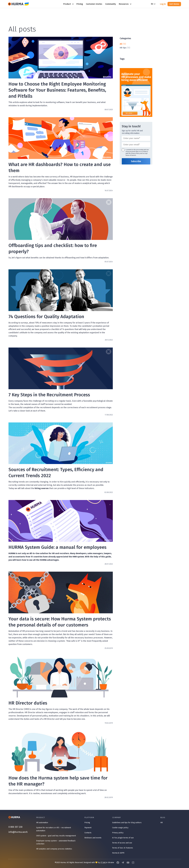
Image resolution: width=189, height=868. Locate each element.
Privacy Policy (135, 153)
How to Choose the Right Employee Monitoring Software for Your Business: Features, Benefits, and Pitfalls (57, 90)
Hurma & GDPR (118, 853)
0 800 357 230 (15, 827)
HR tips (123, 48)
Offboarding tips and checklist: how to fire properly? (53, 248)
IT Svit (103, 863)
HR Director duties (28, 703)
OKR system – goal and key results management (56, 836)
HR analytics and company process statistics (54, 849)
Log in (163, 4)
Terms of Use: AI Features (123, 848)
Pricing (87, 823)
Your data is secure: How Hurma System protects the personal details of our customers (60, 622)
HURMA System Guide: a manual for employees (57, 547)
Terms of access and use (122, 843)
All (121, 44)
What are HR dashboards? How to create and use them (60, 168)
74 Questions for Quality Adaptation (46, 317)
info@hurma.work (18, 832)
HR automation (42, 823)
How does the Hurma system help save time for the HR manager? (58, 781)
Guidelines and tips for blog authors (127, 823)
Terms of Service (131, 155)
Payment (88, 828)
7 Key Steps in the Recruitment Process (49, 395)
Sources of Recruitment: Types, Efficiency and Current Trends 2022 (56, 473)
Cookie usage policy (120, 828)
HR (162, 823)
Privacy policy (118, 833)
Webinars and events (93, 838)
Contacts (88, 833)
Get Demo (174, 4)
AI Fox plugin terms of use (123, 838)
